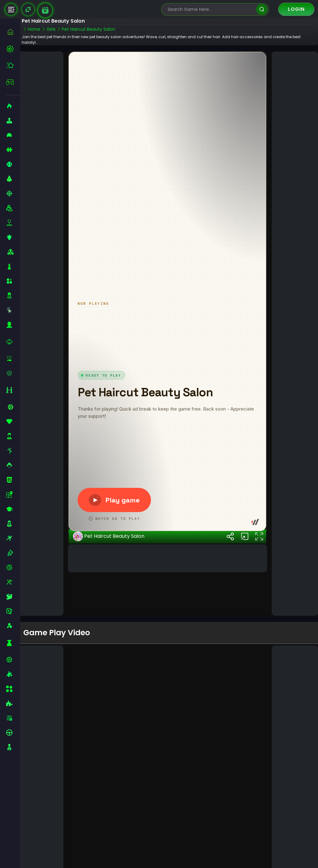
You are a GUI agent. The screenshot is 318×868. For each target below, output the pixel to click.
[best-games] (13, 49)
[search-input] (211, 9)
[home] (13, 32)
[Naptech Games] (28, 9)
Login (296, 9)
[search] (262, 9)
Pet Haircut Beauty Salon (112, 581)
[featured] (13, 65)
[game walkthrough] (45, 10)
